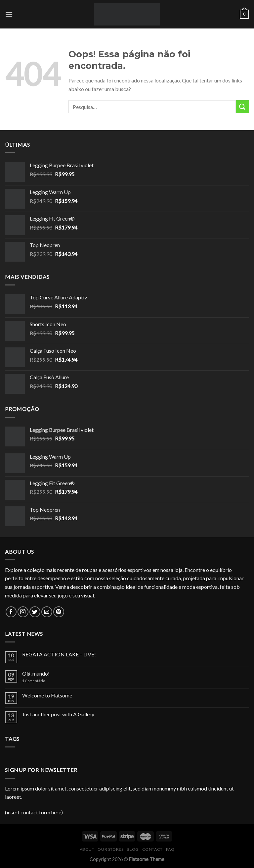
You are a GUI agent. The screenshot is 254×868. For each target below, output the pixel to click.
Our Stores (110, 849)
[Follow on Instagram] (23, 612)
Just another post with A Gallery (58, 714)
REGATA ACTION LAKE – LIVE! (59, 654)
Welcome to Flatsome (47, 695)
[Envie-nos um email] (47, 612)
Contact (152, 849)
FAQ (170, 849)
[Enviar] (242, 107)
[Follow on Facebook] (11, 612)
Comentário (34, 681)
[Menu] (9, 14)
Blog (133, 849)
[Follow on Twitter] (35, 612)
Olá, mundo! (36, 673)
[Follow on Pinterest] (59, 612)
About (87, 849)
